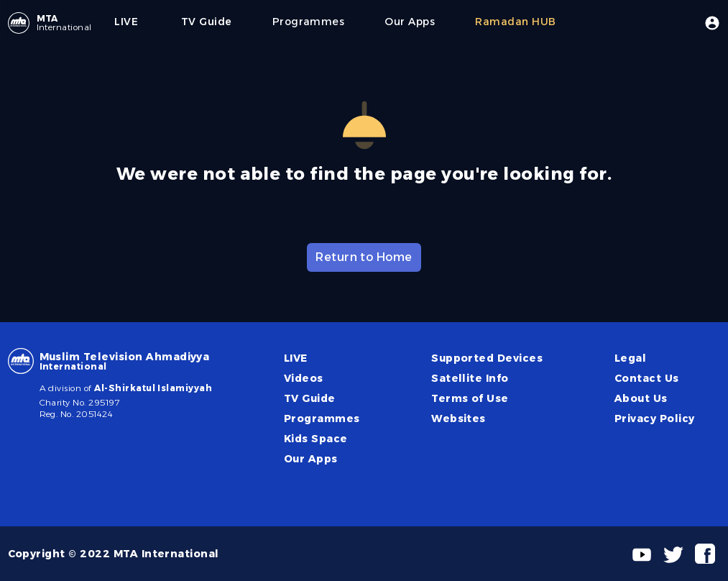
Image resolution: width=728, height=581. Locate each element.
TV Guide (310, 398)
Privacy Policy (655, 418)
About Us (641, 398)
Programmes (322, 418)
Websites (459, 418)
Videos (304, 378)
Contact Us (647, 378)
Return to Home (364, 257)
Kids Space (316, 439)
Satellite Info (470, 378)
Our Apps (311, 459)
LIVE (296, 358)
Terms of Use (470, 398)
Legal (630, 358)
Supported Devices (487, 358)
